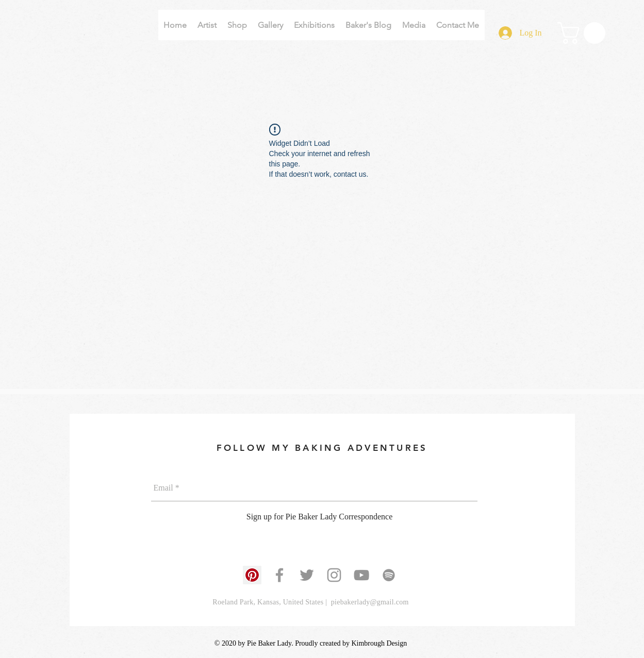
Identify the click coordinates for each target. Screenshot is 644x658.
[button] (584, 33)
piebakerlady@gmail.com (370, 602)
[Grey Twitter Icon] (307, 575)
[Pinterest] (252, 575)
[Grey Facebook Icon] (279, 575)
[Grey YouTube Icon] (361, 575)
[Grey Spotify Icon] (389, 575)
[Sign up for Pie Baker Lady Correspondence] (320, 517)
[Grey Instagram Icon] (334, 575)
